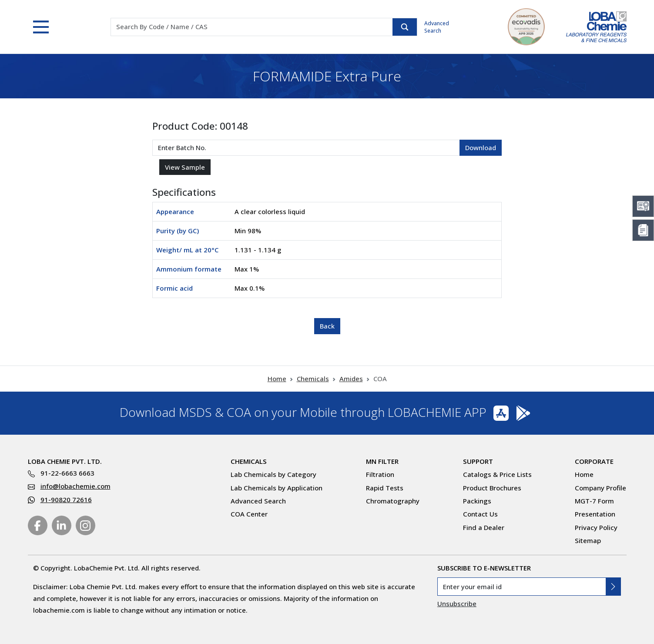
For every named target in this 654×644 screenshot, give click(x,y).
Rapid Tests (385, 488)
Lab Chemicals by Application (277, 488)
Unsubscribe (457, 604)
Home (277, 379)
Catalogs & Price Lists (497, 474)
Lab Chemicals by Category (273, 474)
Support (478, 461)
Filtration (380, 474)
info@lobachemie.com (75, 486)
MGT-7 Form (594, 501)
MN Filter (382, 461)
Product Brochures (492, 488)
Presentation (595, 514)
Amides (351, 379)
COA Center (249, 514)
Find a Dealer (484, 527)
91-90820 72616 (66, 500)
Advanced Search (437, 27)
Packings (477, 501)
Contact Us (480, 514)
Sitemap (588, 540)
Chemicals (313, 379)
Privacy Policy (596, 527)
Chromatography (393, 501)
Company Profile (600, 488)
